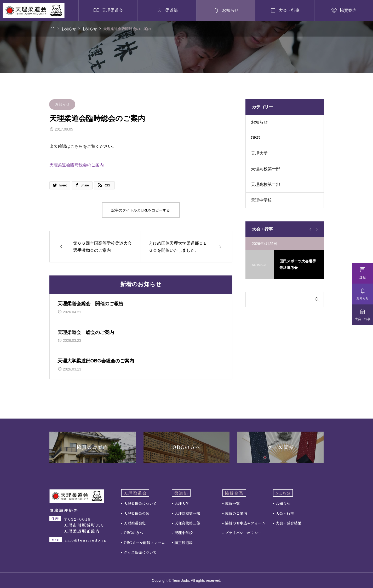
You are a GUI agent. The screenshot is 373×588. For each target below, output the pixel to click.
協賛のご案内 (236, 513)
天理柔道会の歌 (137, 513)
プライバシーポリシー (243, 533)
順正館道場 (183, 543)
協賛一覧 (232, 503)
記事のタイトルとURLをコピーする (141, 210)
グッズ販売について (140, 552)
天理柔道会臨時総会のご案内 (77, 165)
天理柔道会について (140, 503)
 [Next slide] (316, 229)
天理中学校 (261, 200)
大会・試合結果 (289, 523)
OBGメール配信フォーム (144, 543)
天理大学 (259, 153)
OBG (256, 138)
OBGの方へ (133, 533)
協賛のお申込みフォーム (245, 523)
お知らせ (62, 104)
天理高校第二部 (266, 184)
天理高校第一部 (266, 169)
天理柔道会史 (135, 523)
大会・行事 (285, 513)
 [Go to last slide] (310, 229)
